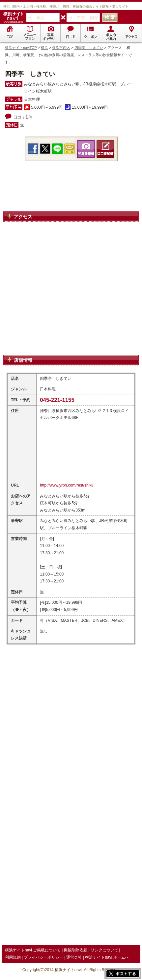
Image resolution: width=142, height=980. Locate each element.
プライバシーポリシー (43, 957)
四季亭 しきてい (89, 48)
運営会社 (74, 957)
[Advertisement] (71, 194)
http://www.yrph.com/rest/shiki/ (67, 485)
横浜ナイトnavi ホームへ (107, 957)
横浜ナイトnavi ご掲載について (33, 950)
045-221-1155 (57, 400)
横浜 (44, 48)
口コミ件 (23, 117)
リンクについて (104, 950)
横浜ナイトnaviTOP (21, 48)
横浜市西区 (61, 48)
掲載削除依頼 (75, 950)
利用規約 (13, 957)
